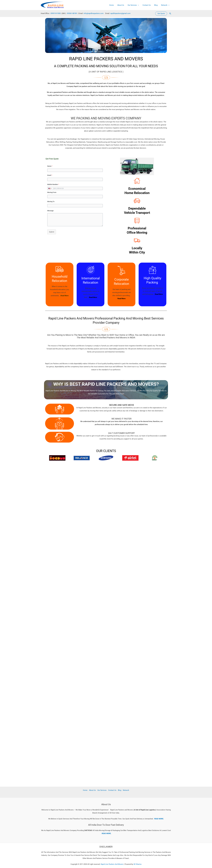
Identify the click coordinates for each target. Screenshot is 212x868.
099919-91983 (56, 13)
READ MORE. (159, 819)
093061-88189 (72, 13)
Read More (93, 297)
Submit (52, 232)
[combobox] (50, 188)
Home (113, 5)
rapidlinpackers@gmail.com (120, 13)
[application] (139, 5)
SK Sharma (137, 864)
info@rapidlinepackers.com (94, 13)
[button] (161, 14)
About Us (122, 5)
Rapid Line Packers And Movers (112, 864)
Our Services (135, 5)
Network (165, 5)
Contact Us (147, 5)
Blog (156, 5)
